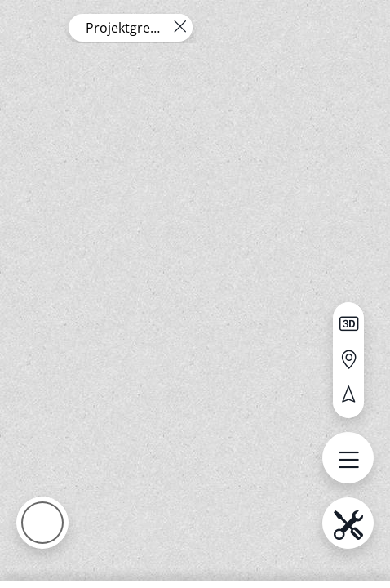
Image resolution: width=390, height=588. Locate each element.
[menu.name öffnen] (348, 458)
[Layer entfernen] (179, 27)
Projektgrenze (124, 28)
